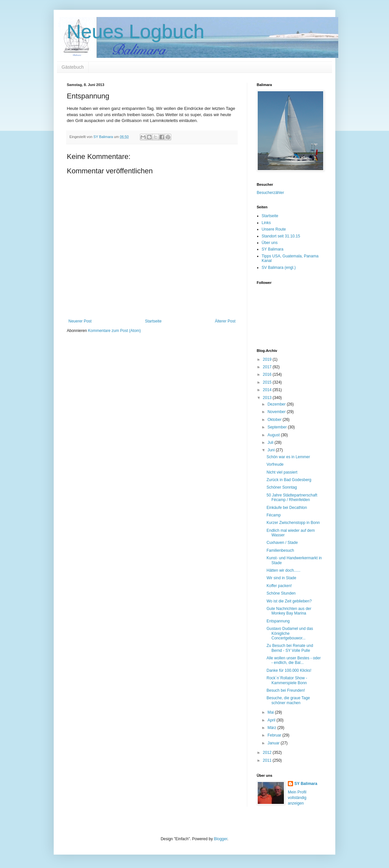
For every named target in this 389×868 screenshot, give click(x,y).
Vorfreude (275, 464)
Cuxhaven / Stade (282, 543)
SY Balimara (272, 249)
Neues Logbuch (136, 32)
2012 (268, 753)
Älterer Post (225, 321)
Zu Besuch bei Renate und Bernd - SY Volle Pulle (290, 648)
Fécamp (274, 515)
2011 (268, 760)
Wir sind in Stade (281, 578)
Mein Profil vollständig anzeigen (297, 798)
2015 (268, 382)
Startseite (153, 321)
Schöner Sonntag (282, 487)
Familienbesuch (280, 550)
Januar (274, 743)
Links (266, 223)
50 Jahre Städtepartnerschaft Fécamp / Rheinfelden (292, 497)
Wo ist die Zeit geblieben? (289, 601)
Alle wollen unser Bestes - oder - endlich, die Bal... (294, 660)
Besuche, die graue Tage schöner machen (288, 700)
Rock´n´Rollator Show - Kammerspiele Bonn (287, 680)
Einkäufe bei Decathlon (287, 508)
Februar (275, 735)
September (278, 427)
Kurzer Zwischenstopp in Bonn (293, 523)
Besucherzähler (270, 193)
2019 (268, 359)
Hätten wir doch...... (283, 570)
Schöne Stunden (281, 593)
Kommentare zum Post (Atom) (114, 331)
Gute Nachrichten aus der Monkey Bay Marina (289, 611)
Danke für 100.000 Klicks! (289, 670)
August (274, 435)
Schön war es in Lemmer (288, 457)
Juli (271, 443)
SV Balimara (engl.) (279, 268)
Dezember (277, 404)
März (272, 728)
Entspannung (278, 621)
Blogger (221, 839)
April (272, 720)
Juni (272, 450)
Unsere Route (274, 229)
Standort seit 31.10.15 (281, 236)
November (277, 412)
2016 (268, 374)
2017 (268, 367)
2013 (268, 398)
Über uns (270, 243)
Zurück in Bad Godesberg (289, 480)
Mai (271, 712)
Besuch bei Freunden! (286, 690)
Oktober (275, 420)
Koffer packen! (279, 586)
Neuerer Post (80, 321)
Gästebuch (73, 67)
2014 (268, 390)
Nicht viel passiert (282, 472)
